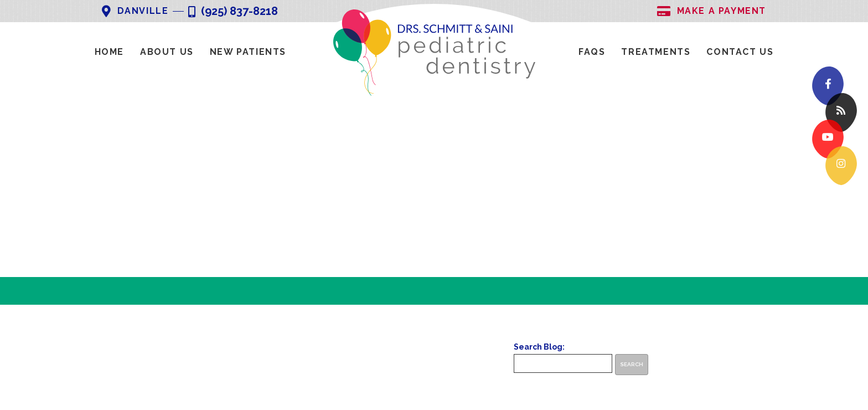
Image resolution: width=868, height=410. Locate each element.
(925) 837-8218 (233, 12)
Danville (135, 12)
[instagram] (841, 166)
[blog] (841, 113)
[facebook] (828, 86)
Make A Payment (712, 12)
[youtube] (828, 139)
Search (632, 364)
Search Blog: (539, 347)
